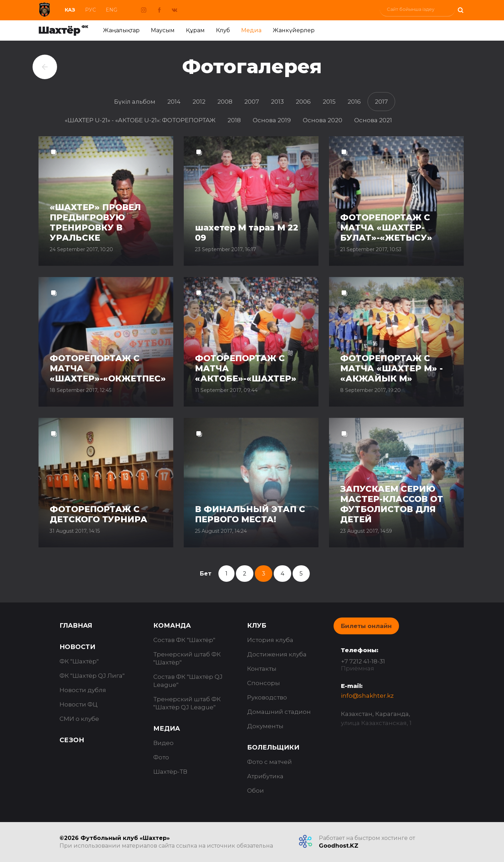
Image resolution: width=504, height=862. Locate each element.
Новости (77, 647)
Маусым (163, 30)
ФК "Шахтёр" (79, 661)
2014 (174, 102)
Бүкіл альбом (135, 102)
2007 (252, 102)
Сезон (72, 740)
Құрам (195, 30)
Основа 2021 (373, 120)
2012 (199, 102)
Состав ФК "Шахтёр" (184, 640)
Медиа (251, 30)
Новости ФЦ (79, 704)
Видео (163, 743)
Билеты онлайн (366, 626)
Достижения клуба (277, 654)
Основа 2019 (272, 120)
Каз (70, 10)
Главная (76, 626)
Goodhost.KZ (339, 846)
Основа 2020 (323, 120)
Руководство (267, 697)
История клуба (270, 640)
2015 (329, 102)
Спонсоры (264, 683)
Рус (90, 10)
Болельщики (273, 747)
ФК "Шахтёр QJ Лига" (92, 676)
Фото (161, 757)
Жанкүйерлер (294, 30)
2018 (234, 120)
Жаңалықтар (121, 30)
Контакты (262, 669)
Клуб (223, 30)
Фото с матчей (269, 762)
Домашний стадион (279, 712)
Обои (255, 791)
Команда (172, 626)
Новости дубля (83, 690)
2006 (303, 102)
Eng (111, 10)
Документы (265, 726)
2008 (225, 102)
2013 (277, 102)
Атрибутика (265, 776)
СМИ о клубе (79, 719)
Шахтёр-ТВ (170, 772)
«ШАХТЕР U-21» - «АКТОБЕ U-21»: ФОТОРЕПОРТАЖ (140, 120)
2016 (354, 102)
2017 (381, 102)
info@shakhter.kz (367, 696)
